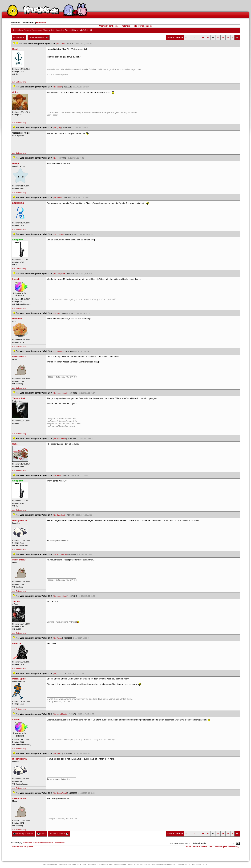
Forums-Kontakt (191, 847)
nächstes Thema (59, 834)
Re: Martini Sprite (60, 714)
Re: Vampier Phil (60, 439)
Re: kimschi (58, 87)
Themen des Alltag (40, 30)
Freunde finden (120, 864)
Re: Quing (57, 128)
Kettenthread (57, 30)
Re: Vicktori (58, 638)
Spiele (148, 864)
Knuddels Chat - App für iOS (100, 864)
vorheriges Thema (23, 834)
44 (218, 38)
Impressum (196, 864)
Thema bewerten (39, 38)
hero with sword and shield (43, 843)
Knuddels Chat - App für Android (73, 864)
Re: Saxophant (59, 274)
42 (208, 38)
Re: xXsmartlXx (59, 234)
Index (41, 834)
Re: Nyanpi (58, 197)
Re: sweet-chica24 (61, 393)
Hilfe (135, 26)
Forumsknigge (145, 26)
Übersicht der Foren (108, 26)
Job (205, 864)
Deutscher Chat (51, 864)
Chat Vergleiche (184, 864)
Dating (155, 864)
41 (203, 38)
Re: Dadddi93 (59, 351)
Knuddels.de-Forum (21, 30)
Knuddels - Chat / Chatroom (211, 847)
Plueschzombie (60, 843)
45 (223, 38)
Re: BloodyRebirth (60, 554)
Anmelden (41, 22)
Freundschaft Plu (136, 864)
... (198, 38)
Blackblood (28, 843)
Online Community (167, 864)
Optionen (19, 38)
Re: (55, 158)
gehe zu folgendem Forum (180, 843)
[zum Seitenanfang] (19, 82)
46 (228, 38)
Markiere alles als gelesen (22, 847)
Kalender (126, 26)
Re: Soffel (57, 475)
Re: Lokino (61, 44)
